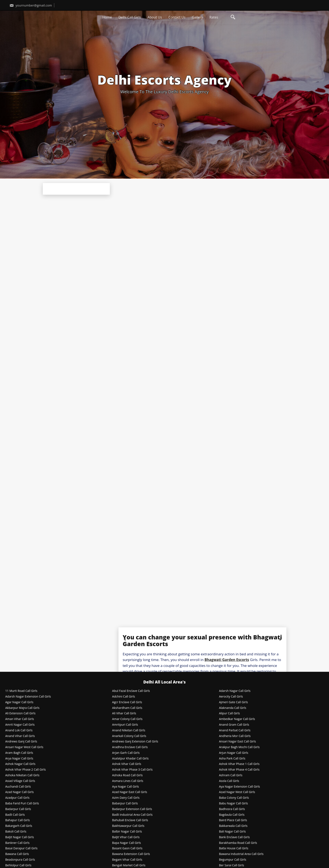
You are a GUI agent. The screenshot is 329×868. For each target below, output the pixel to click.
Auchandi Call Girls (18, 787)
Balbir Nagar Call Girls (127, 832)
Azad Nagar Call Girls (19, 792)
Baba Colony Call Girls (234, 798)
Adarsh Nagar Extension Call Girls (28, 697)
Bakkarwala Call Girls (233, 826)
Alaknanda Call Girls (233, 708)
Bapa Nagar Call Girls (126, 843)
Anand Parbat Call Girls (235, 730)
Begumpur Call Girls (233, 860)
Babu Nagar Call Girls (234, 803)
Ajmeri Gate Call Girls (234, 702)
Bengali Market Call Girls (129, 865)
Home (107, 17)
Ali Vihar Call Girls (124, 713)
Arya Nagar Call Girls (19, 759)
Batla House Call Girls (234, 848)
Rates (214, 17)
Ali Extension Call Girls (20, 713)
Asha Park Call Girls (232, 759)
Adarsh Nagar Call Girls (235, 691)
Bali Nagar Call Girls (233, 832)
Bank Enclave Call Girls (234, 837)
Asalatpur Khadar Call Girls (130, 759)
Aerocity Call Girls (231, 697)
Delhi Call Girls (130, 17)
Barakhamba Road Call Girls (238, 843)
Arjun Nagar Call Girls (234, 753)
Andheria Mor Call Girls (235, 736)
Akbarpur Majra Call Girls (22, 708)
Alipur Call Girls (229, 713)
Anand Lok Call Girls (19, 730)
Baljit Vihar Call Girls (126, 837)
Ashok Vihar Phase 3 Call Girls (132, 770)
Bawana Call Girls (17, 854)
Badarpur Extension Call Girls (132, 809)
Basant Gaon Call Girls (127, 848)
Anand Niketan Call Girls (129, 730)
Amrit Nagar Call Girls (20, 725)
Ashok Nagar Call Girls (20, 764)
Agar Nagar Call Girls (19, 702)
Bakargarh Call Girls (19, 826)
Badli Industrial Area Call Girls (132, 815)
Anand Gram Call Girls (234, 725)
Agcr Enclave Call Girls (127, 702)
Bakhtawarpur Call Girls (128, 826)
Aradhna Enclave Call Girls (130, 747)
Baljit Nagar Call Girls (20, 837)
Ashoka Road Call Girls (127, 775)
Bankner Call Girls (17, 843)
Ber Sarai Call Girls (232, 865)
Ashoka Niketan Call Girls (22, 775)
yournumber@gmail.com (31, 5)
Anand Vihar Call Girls (20, 736)
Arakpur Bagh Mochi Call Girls (239, 747)
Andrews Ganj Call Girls (21, 742)
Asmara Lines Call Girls (128, 781)
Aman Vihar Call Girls (20, 719)
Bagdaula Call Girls (232, 815)
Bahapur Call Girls (18, 820)
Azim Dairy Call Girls (126, 798)
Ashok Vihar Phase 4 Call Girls (239, 770)
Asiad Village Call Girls (20, 781)
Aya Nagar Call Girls (125, 787)
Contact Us (177, 17)
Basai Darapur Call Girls (21, 848)
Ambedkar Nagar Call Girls (237, 719)
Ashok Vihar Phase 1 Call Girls (239, 764)
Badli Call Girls (15, 815)
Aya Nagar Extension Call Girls (240, 787)
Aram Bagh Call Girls (19, 753)
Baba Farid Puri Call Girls (22, 803)
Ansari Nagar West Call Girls (24, 747)
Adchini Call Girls (124, 697)
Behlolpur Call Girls (18, 865)
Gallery (197, 17)
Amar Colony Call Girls (127, 719)
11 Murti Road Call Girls (21, 691)
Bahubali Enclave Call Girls (130, 820)
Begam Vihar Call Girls (127, 860)
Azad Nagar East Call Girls (129, 792)
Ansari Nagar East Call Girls (238, 742)
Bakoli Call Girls (16, 832)
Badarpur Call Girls (18, 809)
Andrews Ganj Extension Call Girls (135, 742)
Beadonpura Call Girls (20, 860)
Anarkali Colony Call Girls (129, 736)
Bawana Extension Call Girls (131, 854)
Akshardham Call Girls (127, 708)
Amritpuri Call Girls (125, 725)
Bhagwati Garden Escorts (227, 660)
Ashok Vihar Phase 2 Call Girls (26, 770)
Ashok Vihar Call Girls (127, 764)
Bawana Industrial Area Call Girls (241, 854)
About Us (155, 17)
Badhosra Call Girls (232, 809)
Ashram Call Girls (231, 775)
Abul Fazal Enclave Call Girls (131, 691)
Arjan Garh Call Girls (126, 753)
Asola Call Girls (229, 781)
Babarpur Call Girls (125, 803)
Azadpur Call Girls (17, 798)
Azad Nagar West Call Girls (237, 792)
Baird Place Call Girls (233, 820)
